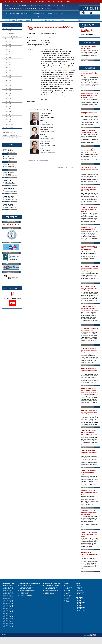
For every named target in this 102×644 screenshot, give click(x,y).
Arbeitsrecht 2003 (8, 624)
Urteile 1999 (8, 101)
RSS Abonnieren (7, 635)
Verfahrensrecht (49, 594)
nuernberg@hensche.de (11, 199)
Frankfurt (13, 20)
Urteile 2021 (8, 44)
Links (67, 594)
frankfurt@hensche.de (10, 160)
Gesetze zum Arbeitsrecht (39, 13)
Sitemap (68, 599)
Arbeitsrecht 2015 (8, 604)
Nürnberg (47, 20)
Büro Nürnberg (81, 609)
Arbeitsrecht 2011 (8, 610)
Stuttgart (55, 20)
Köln (34, 20)
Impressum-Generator (10, 16)
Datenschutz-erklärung (81, 593)
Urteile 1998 (8, 104)
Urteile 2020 (8, 47)
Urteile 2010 (8, 73)
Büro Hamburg (81, 602)
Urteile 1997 (8, 106)
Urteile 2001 (8, 96)
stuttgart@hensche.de (10, 207)
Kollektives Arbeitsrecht (51, 590)
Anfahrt (4, 154)
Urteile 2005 (8, 86)
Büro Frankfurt (81, 601)
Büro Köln (80, 606)
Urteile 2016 (8, 57)
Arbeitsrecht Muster (30, 16)
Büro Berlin (80, 599)
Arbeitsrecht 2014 (8, 605)
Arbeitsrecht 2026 (8, 585)
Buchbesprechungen (26, 585)
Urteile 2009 (8, 75)
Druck (67, 589)
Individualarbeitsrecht (51, 587)
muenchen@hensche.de (11, 192)
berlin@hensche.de (10, 152)
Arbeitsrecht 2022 (8, 592)
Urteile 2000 (8, 99)
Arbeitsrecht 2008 (8, 615)
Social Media (69, 597)
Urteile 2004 (8, 88)
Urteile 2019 (8, 49)
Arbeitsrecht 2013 (8, 607)
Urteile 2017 (8, 55)
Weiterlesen (85, 90)
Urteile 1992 (8, 119)
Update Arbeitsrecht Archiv (10, 138)
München (40, 20)
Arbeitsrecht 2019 (8, 597)
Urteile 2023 (8, 42)
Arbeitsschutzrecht (50, 589)
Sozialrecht (48, 592)
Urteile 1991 (8, 122)
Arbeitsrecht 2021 (8, 594)
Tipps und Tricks (7, 31)
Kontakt (68, 592)
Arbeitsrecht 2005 (8, 620)
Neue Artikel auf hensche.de (28, 590)
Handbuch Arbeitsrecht (26, 13)
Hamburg (20, 20)
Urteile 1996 (8, 109)
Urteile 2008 (8, 78)
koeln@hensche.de (10, 184)
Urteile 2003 (8, 91)
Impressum (80, 590)
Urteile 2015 (8, 60)
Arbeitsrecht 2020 (8, 595)
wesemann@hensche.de (47, 152)
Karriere (68, 590)
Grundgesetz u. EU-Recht (52, 585)
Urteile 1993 (8, 117)
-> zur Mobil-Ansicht (8, 25)
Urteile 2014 (8, 62)
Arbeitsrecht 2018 (8, 599)
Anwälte (61, 20)
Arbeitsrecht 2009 (8, 614)
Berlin (7, 20)
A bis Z (68, 585)
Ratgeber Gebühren (41, 16)
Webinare (50, 16)
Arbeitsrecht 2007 (8, 617)
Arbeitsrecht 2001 (8, 627)
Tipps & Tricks (20, 16)
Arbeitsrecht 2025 (8, 587)
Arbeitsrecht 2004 (8, 622)
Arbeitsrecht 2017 (8, 600)
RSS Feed (69, 595)
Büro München (81, 607)
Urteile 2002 (8, 93)
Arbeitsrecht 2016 (8, 602)
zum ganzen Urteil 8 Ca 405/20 (66, 167)
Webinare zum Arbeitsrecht (10, 135)
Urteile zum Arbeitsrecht (52, 13)
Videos (4, 130)
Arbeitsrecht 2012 (8, 609)
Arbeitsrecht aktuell (14, 13)
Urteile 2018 (8, 52)
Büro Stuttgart (81, 611)
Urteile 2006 (8, 83)
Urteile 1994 (8, 114)
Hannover (28, 20)
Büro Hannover (82, 604)
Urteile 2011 (8, 70)
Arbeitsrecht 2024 (8, 589)
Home (6, 13)
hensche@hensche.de (47, 124)
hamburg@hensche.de (11, 168)
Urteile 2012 (8, 67)
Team (79, 589)
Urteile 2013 (8, 65)
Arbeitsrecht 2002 (8, 625)
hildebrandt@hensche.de (47, 138)
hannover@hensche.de (11, 176)
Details (10, 154)
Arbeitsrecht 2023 (8, 590)
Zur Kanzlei (85, 60)
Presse (62, 13)
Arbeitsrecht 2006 (8, 619)
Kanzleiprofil (57, 16)
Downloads (69, 587)
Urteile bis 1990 (9, 125)
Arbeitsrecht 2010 (8, 612)
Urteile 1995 (8, 112)
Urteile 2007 (8, 80)
